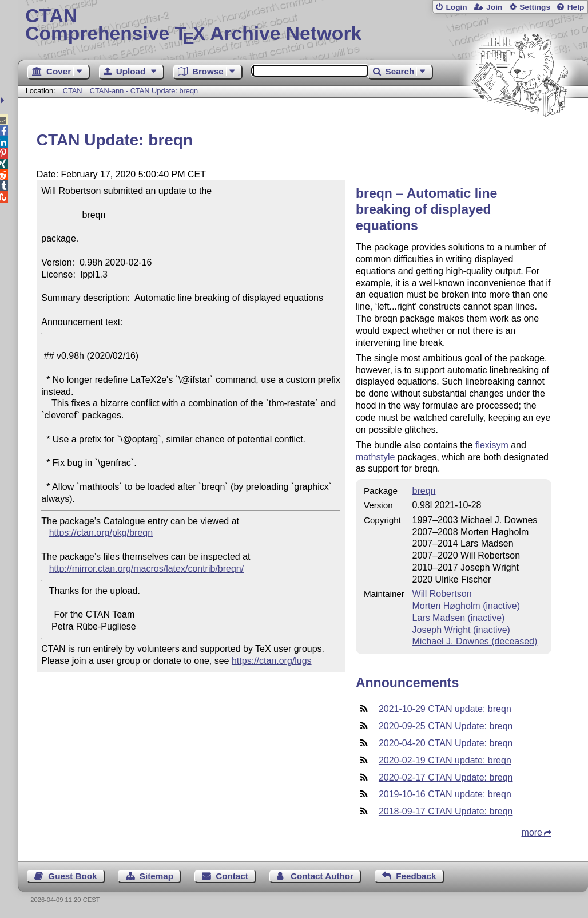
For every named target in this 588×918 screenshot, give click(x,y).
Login (456, 7)
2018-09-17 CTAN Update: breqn (446, 811)
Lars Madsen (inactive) (459, 618)
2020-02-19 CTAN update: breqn (445, 760)
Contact (232, 876)
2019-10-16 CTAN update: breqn (445, 794)
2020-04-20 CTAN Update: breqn (446, 743)
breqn (424, 491)
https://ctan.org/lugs (272, 661)
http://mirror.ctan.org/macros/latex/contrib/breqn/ (147, 569)
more (532, 832)
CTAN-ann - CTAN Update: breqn (144, 91)
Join (494, 7)
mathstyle (375, 457)
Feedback (416, 876)
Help (576, 7)
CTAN (73, 91)
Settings (535, 7)
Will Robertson (442, 594)
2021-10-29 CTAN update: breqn (445, 709)
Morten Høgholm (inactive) (466, 606)
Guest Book (72, 876)
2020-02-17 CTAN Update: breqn (446, 777)
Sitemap (156, 876)
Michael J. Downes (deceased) (475, 641)
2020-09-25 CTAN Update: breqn (446, 726)
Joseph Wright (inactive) (461, 630)
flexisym (492, 445)
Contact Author (322, 876)
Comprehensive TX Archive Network (303, 26)
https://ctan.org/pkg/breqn (101, 533)
